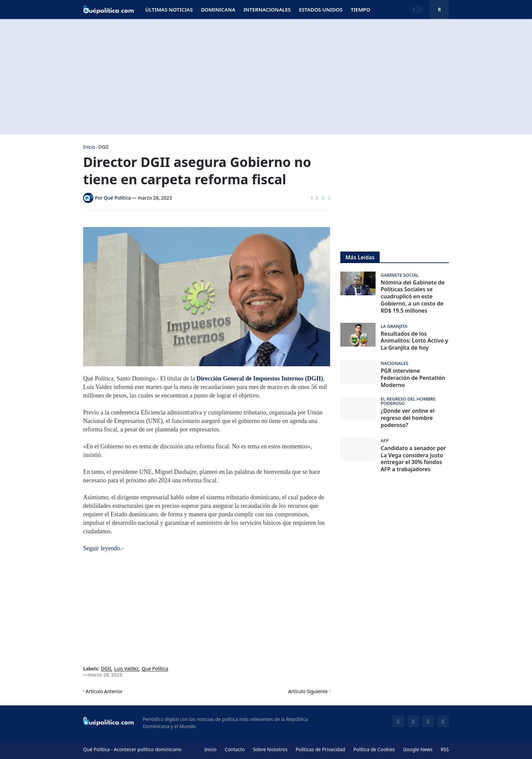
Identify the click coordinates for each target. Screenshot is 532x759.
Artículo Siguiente (308, 691)
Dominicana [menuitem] (218, 10)
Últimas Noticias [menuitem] (169, 10)
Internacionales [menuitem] (267, 10)
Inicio (89, 147)
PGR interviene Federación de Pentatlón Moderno (413, 378)
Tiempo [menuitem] (360, 10)
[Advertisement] (266, 77)
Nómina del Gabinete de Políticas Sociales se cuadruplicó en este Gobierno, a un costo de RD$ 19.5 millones (413, 297)
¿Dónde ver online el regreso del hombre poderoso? (408, 418)
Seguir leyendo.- (103, 548)
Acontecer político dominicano (147, 749)
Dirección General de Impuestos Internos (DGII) (260, 378)
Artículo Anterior (104, 691)
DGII (103, 147)
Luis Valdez (126, 669)
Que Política (155, 669)
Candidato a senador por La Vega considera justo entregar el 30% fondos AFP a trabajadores (413, 459)
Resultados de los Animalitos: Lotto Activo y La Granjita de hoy (414, 341)
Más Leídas (360, 257)
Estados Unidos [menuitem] (321, 10)
